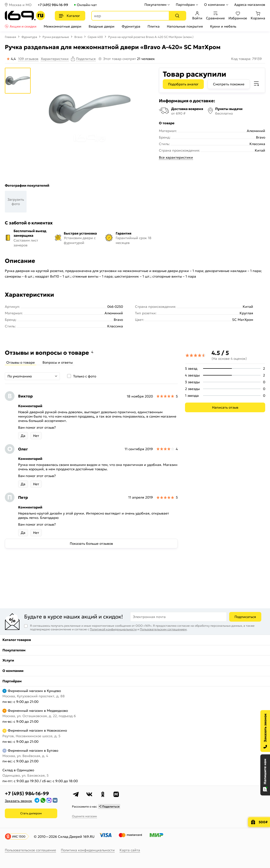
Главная (11, 37)
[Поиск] (177, 16)
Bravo (78, 37)
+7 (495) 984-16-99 (53, 5)
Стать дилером (31, 813)
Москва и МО (20, 5)
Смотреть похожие (229, 84)
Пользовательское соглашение (30, 850)
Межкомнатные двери (63, 26)
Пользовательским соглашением (163, 629)
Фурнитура (131, 26)
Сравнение (215, 16)
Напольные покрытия (185, 26)
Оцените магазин (84, 816)
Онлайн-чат (87, 5)
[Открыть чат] (265, 775)
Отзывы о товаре (21, 362)
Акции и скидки (23, 26)
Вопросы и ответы (58, 362)
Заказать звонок (18, 801)
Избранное (238, 16)
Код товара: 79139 (246, 59)
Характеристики (55, 59)
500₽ (263, 822)
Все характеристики (176, 157)
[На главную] (25, 16)
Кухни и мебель (223, 26)
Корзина (258, 16)
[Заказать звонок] (265, 731)
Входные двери (102, 26)
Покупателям (155, 5)
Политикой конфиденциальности (113, 629)
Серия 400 (95, 37)
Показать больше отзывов (91, 544)
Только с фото (85, 376)
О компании (214, 5)
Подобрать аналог (183, 84)
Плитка (154, 26)
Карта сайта (130, 850)
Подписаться (245, 617)
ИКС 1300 (19, 836)
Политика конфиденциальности (88, 850)
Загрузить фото (16, 202)
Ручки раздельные (56, 37)
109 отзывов (28, 59)
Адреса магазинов (250, 5)
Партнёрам (185, 5)
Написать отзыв (225, 407)
